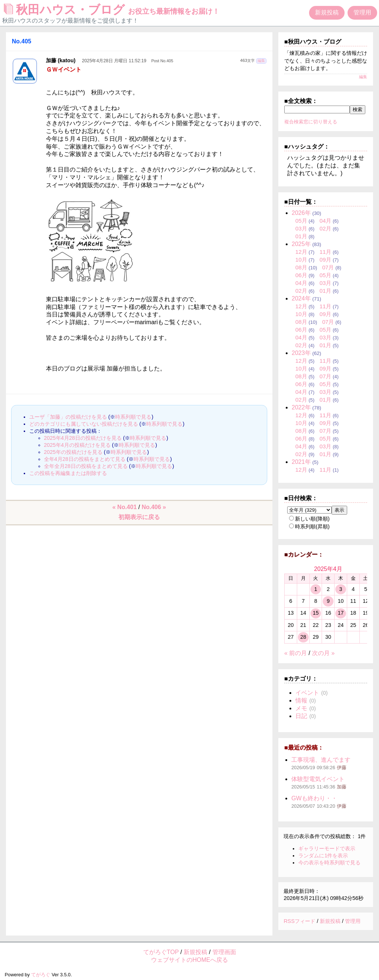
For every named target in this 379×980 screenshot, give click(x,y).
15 (316, 613)
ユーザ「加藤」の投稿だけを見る (68, 417)
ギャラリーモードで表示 (327, 848)
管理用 (362, 12)
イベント (307, 693)
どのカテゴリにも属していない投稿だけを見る (84, 424)
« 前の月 (296, 653)
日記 (301, 716)
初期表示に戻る (139, 517)
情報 (301, 700)
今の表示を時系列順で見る (329, 863)
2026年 (301, 213)
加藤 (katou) (61, 60)
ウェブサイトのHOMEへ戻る (189, 960)
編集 (261, 61)
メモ (301, 708)
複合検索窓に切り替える (311, 122)
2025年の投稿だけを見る (73, 452)
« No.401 (125, 507)
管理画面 (224, 952)
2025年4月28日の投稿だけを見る (83, 438)
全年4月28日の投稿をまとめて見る (85, 459)
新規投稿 (327, 12)
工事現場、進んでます (321, 760)
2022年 (301, 407)
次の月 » (323, 653)
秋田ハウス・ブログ (112, 10)
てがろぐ (41, 975)
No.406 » (154, 507)
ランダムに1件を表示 (323, 856)
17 (341, 613)
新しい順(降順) (309, 519)
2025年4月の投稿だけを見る (77, 445)
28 (303, 637)
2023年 (301, 353)
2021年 (301, 462)
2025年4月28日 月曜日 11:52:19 (114, 61)
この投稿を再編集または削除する (68, 473)
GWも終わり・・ (314, 798)
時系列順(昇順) (309, 526)
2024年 (301, 298)
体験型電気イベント (318, 779)
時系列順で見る (133, 417)
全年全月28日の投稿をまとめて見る (86, 466)
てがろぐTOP (161, 952)
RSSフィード (299, 921)
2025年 (301, 244)
